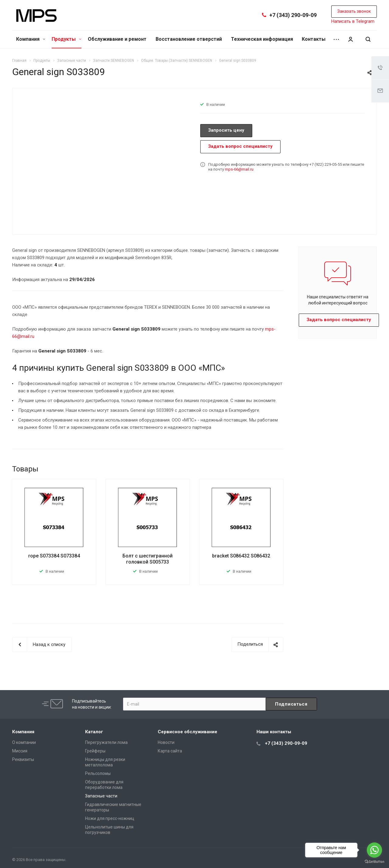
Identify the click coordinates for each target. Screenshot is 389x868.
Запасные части (101, 796)
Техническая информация (262, 39)
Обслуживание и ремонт (117, 39)
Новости (166, 742)
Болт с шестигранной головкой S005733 (148, 559)
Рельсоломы (98, 773)
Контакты (314, 39)
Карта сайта (170, 751)
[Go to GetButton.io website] (374, 862)
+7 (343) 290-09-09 (293, 15)
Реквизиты (23, 759)
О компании (24, 742)
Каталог (94, 732)
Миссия (20, 751)
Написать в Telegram (353, 21)
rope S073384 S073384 (54, 556)
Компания (31, 39)
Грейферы (95, 751)
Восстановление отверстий (189, 39)
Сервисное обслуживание (188, 732)
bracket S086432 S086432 (241, 556)
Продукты (67, 39)
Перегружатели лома (106, 742)
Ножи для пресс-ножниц (110, 818)
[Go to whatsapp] (374, 850)
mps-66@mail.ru (239, 169)
